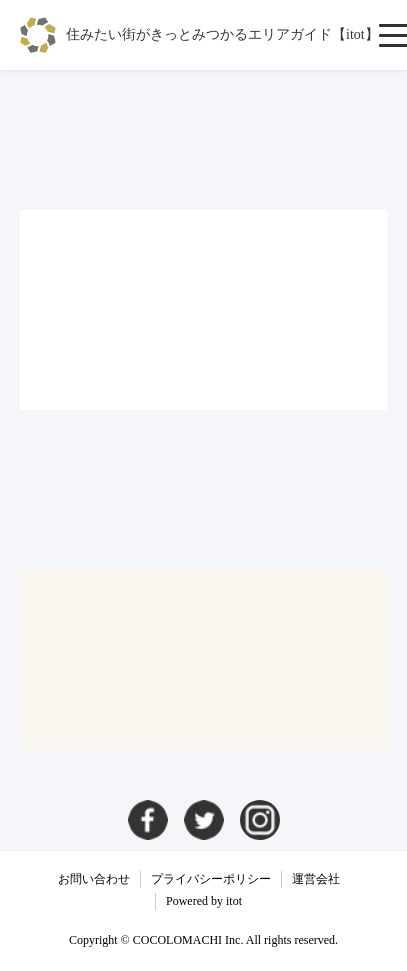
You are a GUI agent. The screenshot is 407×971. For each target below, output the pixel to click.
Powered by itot (204, 901)
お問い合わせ (94, 879)
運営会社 (316, 879)
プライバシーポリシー (211, 879)
